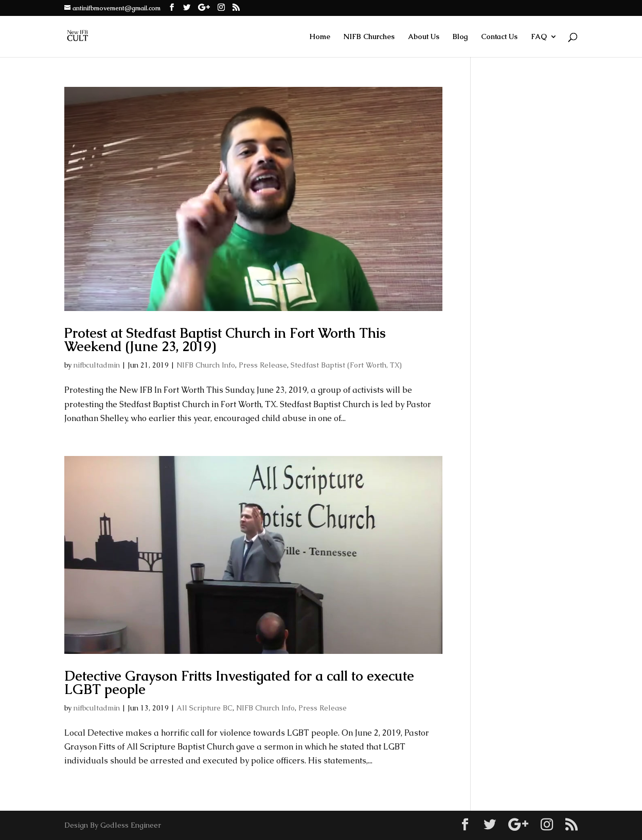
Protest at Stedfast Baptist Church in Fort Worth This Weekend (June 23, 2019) (225, 340)
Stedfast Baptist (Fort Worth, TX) (346, 365)
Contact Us (499, 37)
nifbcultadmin (97, 365)
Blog (460, 37)
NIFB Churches (369, 37)
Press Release (263, 365)
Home (320, 37)
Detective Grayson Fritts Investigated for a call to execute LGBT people (239, 683)
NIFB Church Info (206, 365)
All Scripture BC (204, 708)
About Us (424, 37)
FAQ (539, 37)
